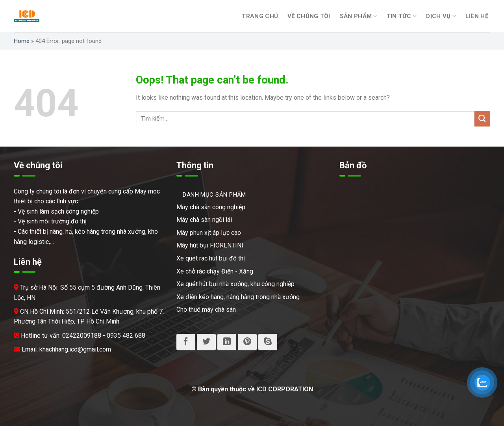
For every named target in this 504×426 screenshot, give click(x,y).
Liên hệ (477, 16)
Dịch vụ (441, 16)
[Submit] (482, 118)
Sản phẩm (359, 16)
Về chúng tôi (309, 16)
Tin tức (402, 16)
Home (22, 41)
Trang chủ (260, 16)
